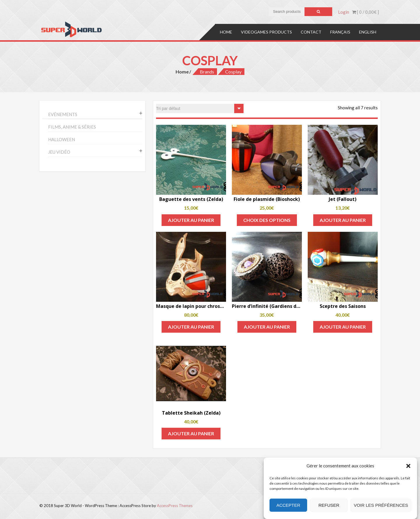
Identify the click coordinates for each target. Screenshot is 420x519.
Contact (311, 32)
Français (340, 32)
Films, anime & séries (72, 127)
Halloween (62, 139)
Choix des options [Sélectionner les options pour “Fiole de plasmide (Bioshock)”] (267, 220)
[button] (408, 466)
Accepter (288, 505)
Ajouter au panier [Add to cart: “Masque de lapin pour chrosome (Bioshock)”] (191, 327)
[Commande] (200, 108)
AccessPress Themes (175, 506)
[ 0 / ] (365, 12)
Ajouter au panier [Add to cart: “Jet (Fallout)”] (343, 220)
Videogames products (266, 32)
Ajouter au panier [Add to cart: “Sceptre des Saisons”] (343, 327)
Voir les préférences (381, 505)
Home (226, 32)
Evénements (63, 114)
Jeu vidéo (59, 152)
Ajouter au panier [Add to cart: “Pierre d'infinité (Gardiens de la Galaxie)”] (267, 327)
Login (344, 12)
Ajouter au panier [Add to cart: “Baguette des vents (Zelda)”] (191, 220)
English (368, 32)
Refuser (329, 505)
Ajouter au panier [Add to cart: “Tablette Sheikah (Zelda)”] (191, 433)
